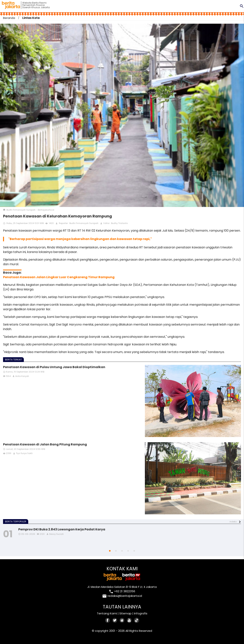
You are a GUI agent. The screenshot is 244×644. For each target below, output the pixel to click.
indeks (233, 522)
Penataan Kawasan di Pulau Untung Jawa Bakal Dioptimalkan (54, 367)
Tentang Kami (107, 613)
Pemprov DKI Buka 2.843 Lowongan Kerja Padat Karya (62, 529)
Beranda (9, 18)
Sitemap (125, 613)
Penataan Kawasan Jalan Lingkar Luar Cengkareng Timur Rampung (59, 277)
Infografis (141, 613)
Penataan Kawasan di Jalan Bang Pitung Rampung (45, 444)
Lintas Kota (31, 18)
